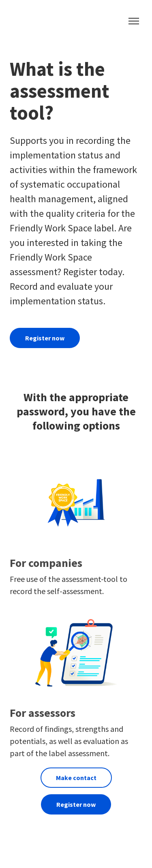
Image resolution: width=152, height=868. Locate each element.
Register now (45, 338)
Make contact (76, 778)
